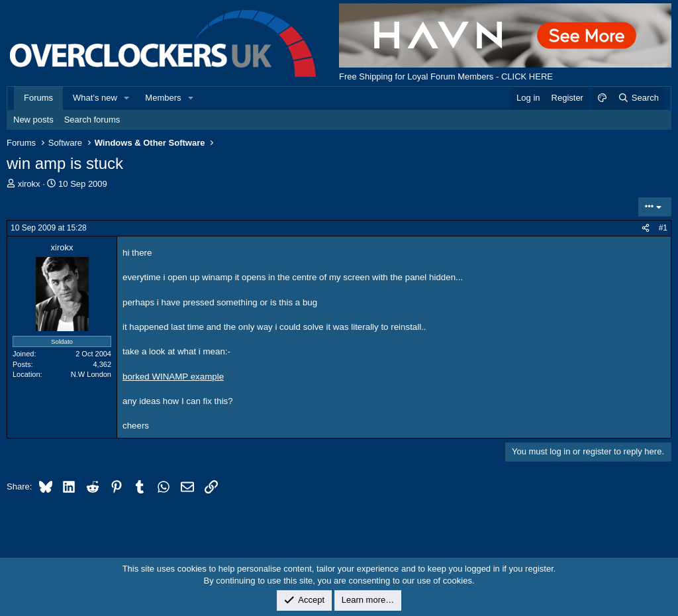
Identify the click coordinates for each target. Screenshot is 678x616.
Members (163, 98)
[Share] (646, 228)
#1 (663, 228)
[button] (127, 98)
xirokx (29, 184)
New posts (33, 120)
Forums (38, 98)
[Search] (638, 98)
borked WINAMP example (173, 377)
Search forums (92, 120)
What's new (95, 98)
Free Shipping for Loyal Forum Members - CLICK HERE (446, 77)
